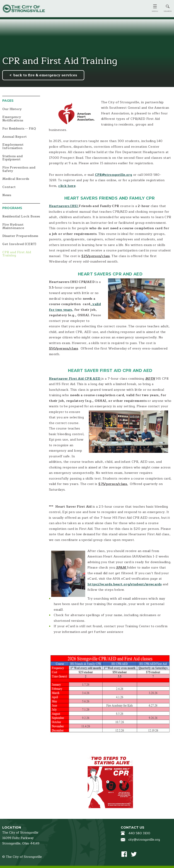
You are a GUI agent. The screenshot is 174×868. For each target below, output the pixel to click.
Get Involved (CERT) (19, 244)
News (7, 195)
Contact (9, 187)
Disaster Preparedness (20, 236)
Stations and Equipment (12, 158)
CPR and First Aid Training (17, 254)
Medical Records (16, 179)
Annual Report (14, 137)
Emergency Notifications (13, 119)
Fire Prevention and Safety (19, 169)
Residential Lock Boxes (21, 217)
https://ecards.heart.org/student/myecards (124, 584)
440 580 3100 (139, 833)
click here (67, 186)
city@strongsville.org (144, 840)
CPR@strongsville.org (114, 175)
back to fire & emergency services (45, 75)
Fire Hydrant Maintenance (13, 226)
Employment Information (13, 146)
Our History (12, 109)
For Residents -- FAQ (19, 129)
